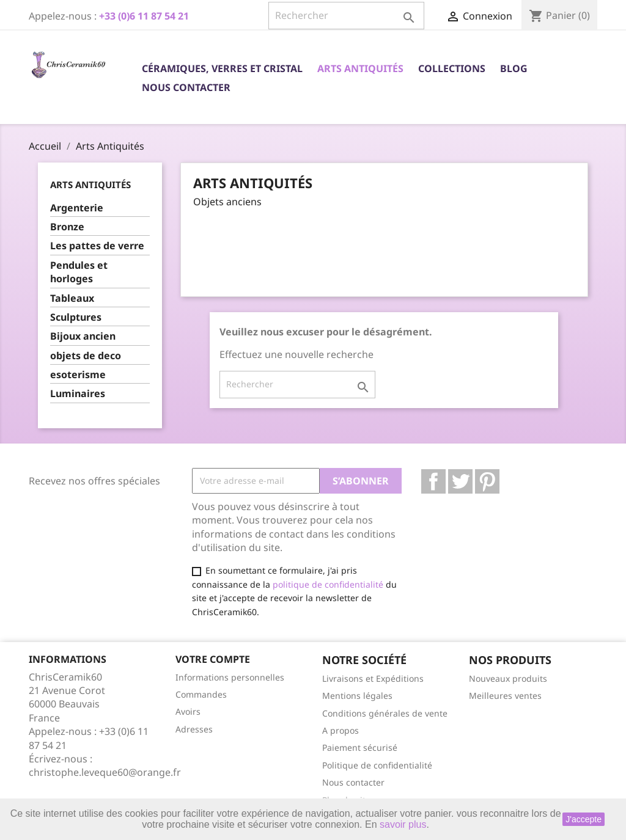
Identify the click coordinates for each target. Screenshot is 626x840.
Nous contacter (186, 87)
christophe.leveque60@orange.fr (105, 772)
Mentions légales (357, 696)
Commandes (201, 694)
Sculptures (76, 317)
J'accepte (584, 819)
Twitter (460, 481)
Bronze (67, 227)
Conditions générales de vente (385, 713)
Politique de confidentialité (377, 765)
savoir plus (403, 824)
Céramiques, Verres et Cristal (222, 68)
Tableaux (72, 298)
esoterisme (78, 374)
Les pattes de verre (97, 246)
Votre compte (213, 659)
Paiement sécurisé (360, 747)
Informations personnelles (230, 677)
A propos (341, 730)
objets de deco (86, 356)
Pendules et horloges (79, 272)
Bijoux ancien (83, 336)
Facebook (433, 481)
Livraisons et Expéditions (373, 678)
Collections (452, 68)
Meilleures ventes (505, 696)
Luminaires (78, 393)
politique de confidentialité (328, 584)
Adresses (194, 729)
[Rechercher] (346, 15)
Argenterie (77, 208)
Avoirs (188, 711)
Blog (514, 68)
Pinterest (487, 481)
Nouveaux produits (508, 678)
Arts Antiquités (360, 68)
